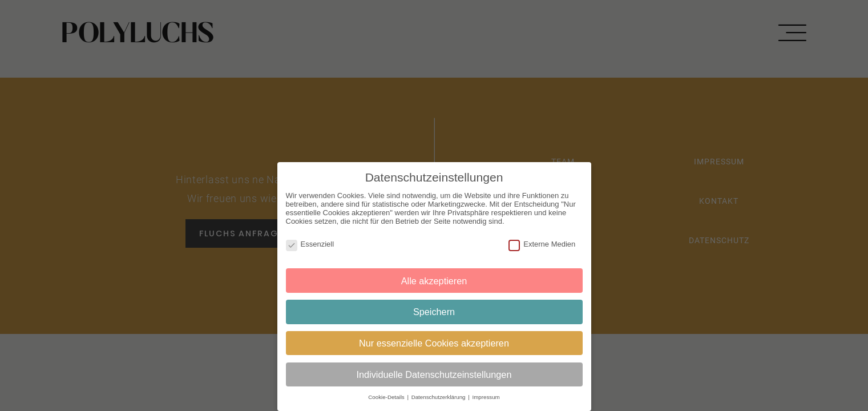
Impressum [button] (486, 397)
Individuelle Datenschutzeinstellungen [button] (434, 374)
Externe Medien (542, 243)
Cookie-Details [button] (387, 397)
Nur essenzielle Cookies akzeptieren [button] (434, 342)
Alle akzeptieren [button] (434, 280)
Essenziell (310, 243)
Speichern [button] (434, 312)
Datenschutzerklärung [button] (439, 397)
